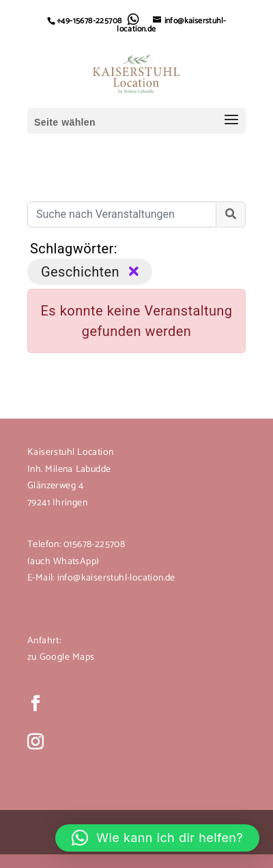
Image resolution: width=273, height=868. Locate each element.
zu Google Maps (61, 657)
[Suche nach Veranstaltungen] (122, 214)
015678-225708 (93, 545)
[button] (157, 838)
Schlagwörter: (74, 249)
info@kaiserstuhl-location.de (116, 578)
